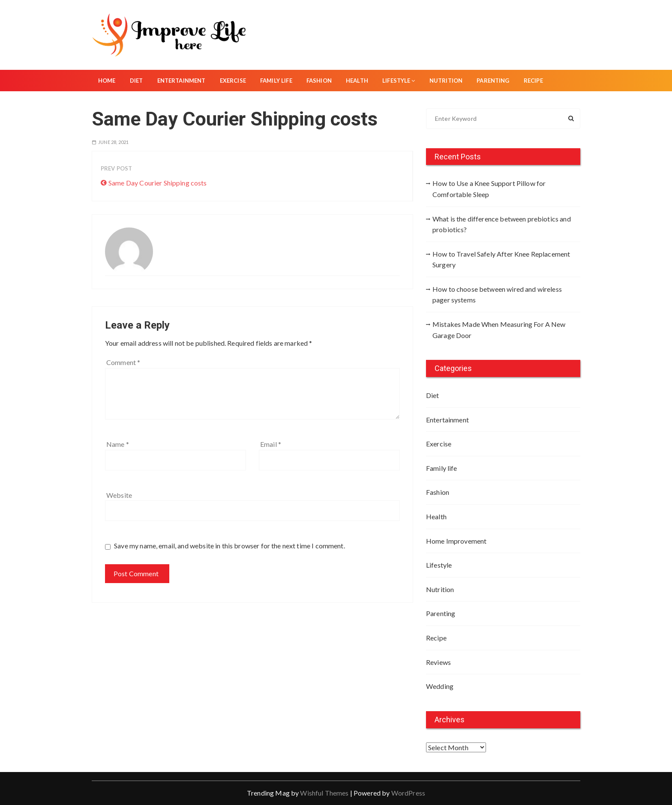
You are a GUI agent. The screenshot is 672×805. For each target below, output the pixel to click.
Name (118, 444)
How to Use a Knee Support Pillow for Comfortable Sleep (489, 189)
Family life (276, 81)
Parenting (493, 81)
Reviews (438, 662)
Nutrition (446, 81)
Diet (136, 81)
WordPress (408, 793)
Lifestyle (399, 81)
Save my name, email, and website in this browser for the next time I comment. (229, 546)
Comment (123, 362)
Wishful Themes (324, 793)
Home (107, 81)
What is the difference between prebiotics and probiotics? (502, 224)
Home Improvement (456, 541)
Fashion (319, 81)
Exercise (233, 81)
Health (357, 81)
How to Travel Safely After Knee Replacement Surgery (501, 259)
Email (271, 444)
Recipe (533, 81)
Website (119, 495)
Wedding (440, 686)
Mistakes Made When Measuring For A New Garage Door (499, 330)
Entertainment (181, 81)
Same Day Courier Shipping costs (158, 183)
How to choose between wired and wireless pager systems (497, 295)
